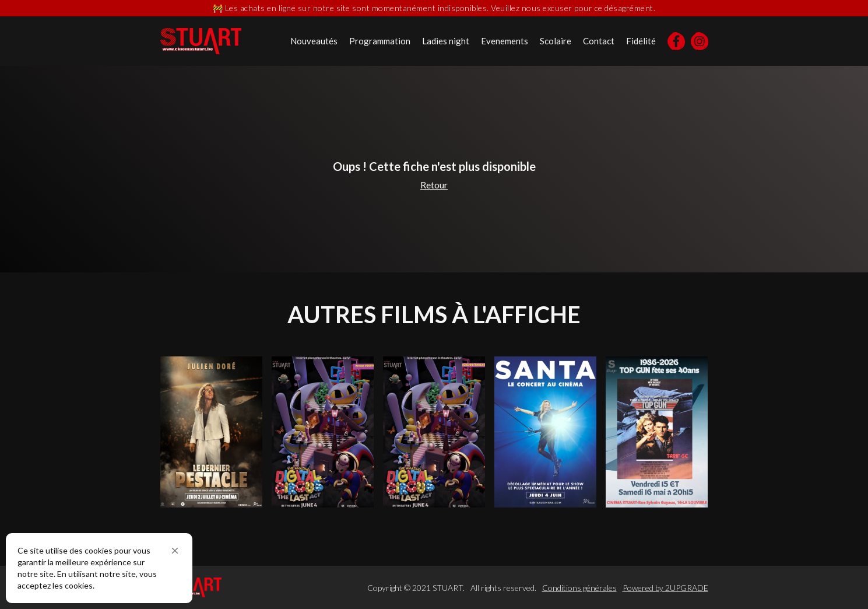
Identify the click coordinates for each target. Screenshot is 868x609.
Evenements (505, 41)
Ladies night (446, 41)
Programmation (380, 41)
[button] (175, 551)
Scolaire (556, 41)
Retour (434, 185)
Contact (599, 41)
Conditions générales (579, 588)
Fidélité (641, 41)
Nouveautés (314, 41)
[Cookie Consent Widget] (99, 568)
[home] (201, 41)
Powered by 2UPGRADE (665, 588)
